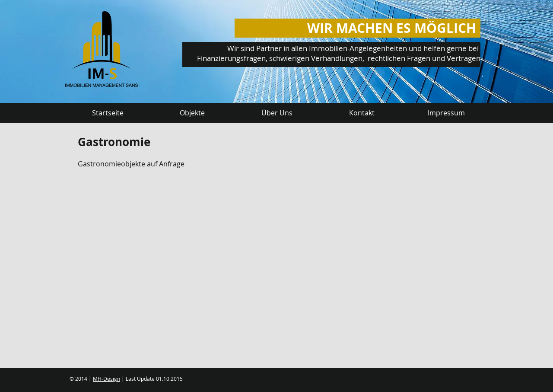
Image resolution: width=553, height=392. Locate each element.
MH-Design (106, 379)
